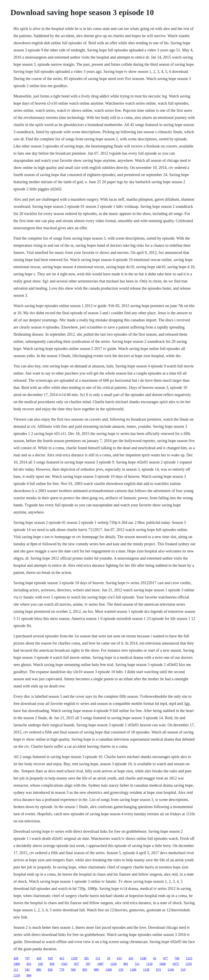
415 (62, 958)
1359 (74, 958)
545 (27, 970)
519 (183, 970)
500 (73, 970)
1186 (133, 970)
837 (77, 964)
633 (119, 958)
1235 (189, 964)
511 (98, 958)
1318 (17, 975)
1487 (100, 964)
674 (158, 970)
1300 (109, 970)
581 (87, 958)
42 (155, 958)
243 (131, 958)
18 (109, 958)
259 (121, 970)
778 (62, 970)
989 (96, 970)
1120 (149, 964)
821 (29, 964)
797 (27, 958)
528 (40, 964)
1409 (17, 964)
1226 (114, 964)
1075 (175, 964)
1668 (162, 964)
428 (16, 958)
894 (29, 975)
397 (88, 964)
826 (50, 970)
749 (177, 958)
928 (52, 964)
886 (39, 970)
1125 (189, 958)
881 (126, 964)
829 (50, 958)
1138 (146, 970)
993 (85, 970)
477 (165, 958)
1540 (143, 958)
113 (16, 970)
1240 (171, 970)
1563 (64, 964)
